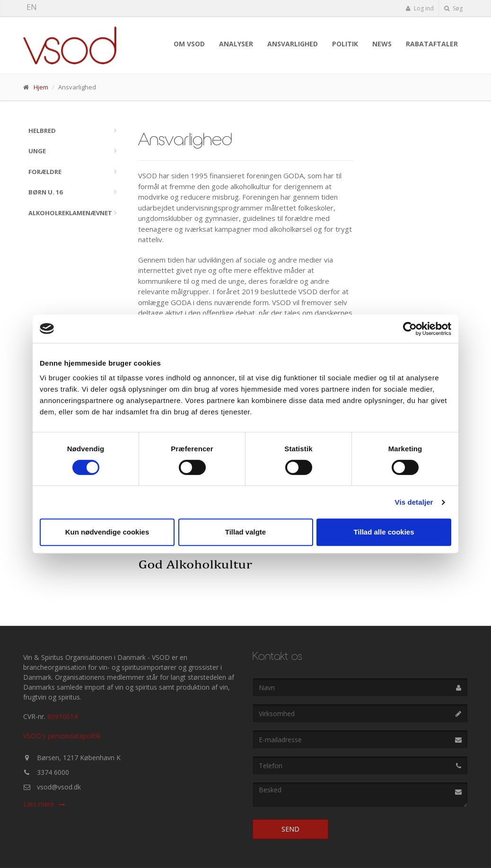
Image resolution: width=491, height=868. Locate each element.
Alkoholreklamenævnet (70, 213)
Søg (453, 8)
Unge (37, 151)
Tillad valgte (245, 532)
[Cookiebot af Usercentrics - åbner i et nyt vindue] (410, 329)
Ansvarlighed (293, 44)
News (382, 44)
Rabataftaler (432, 44)
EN (32, 7)
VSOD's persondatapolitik (62, 736)
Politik (345, 44)
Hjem (41, 87)
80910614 (62, 716)
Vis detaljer (414, 502)
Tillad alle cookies (384, 532)
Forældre (45, 172)
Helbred (42, 131)
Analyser (236, 44)
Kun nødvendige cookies (107, 532)
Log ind (420, 8)
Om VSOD (189, 44)
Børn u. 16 (45, 192)
